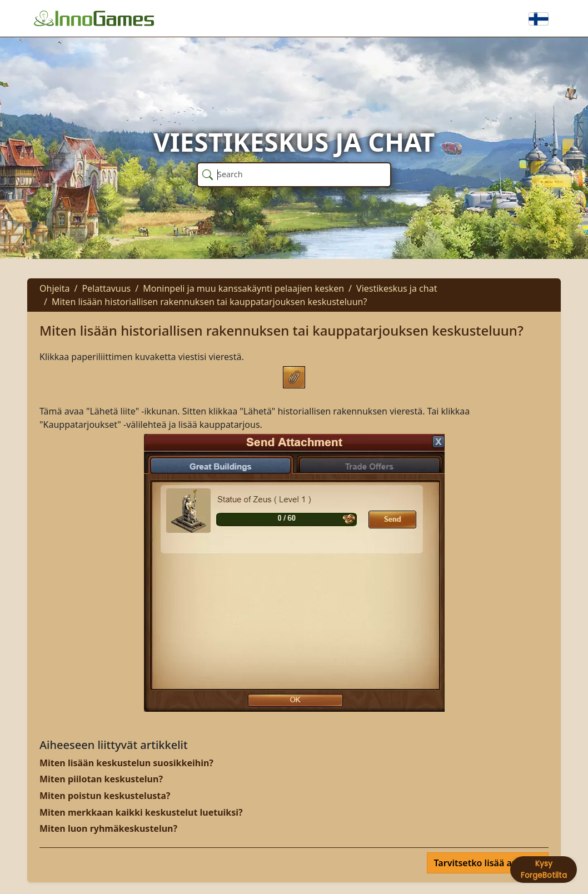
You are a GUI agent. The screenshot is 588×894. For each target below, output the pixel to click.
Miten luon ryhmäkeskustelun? (108, 828)
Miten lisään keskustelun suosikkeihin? (126, 763)
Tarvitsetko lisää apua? (484, 863)
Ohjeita (54, 288)
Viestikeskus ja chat (397, 288)
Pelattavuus (106, 288)
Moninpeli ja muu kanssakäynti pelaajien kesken (243, 288)
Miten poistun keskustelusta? (105, 796)
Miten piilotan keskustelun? (101, 779)
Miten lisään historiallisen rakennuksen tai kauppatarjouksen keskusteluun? (209, 302)
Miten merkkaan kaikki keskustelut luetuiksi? (141, 812)
